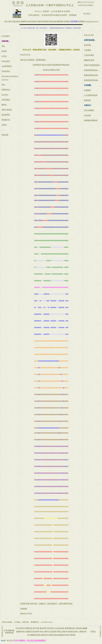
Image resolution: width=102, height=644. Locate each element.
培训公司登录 (47, 65)
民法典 (4, 51)
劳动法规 (87, 45)
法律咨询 (87, 90)
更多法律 (5, 135)
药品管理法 (6, 115)
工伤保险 (87, 50)
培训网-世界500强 (27, 604)
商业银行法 (6, 120)
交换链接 (24, 609)
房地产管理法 (7, 110)
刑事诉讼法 (6, 90)
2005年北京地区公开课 (51, 70)
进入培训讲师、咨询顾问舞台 (35, 60)
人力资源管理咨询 (91, 95)
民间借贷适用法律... (91, 80)
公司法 (4, 56)
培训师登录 (37, 65)
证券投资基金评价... (91, 70)
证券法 (4, 125)
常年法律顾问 (89, 110)
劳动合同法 (6, 71)
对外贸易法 (6, 100)
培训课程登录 (57, 65)
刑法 (3, 85)
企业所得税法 (7, 66)
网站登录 (66, 65)
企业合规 (87, 115)
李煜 (22, 60)
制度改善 (87, 100)
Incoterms (5, 95)
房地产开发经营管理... (92, 65)
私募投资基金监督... (91, 75)
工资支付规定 (89, 55)
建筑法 (4, 105)
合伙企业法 (6, 61)
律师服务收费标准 (91, 120)
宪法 (3, 46)
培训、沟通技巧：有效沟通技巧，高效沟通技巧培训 (53, 604)
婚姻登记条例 (89, 60)
